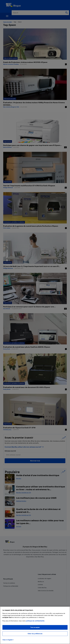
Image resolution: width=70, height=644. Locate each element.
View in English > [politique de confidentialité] (8, 640)
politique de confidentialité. (35, 621)
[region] (35, 625)
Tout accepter (35, 627)
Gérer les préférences (35, 634)
